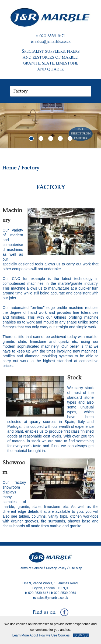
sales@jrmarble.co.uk (53, 42)
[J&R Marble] (51, 13)
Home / (11, 168)
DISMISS (81, 635)
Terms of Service (31, 568)
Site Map (76, 568)
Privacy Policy (56, 568)
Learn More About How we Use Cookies (41, 635)
